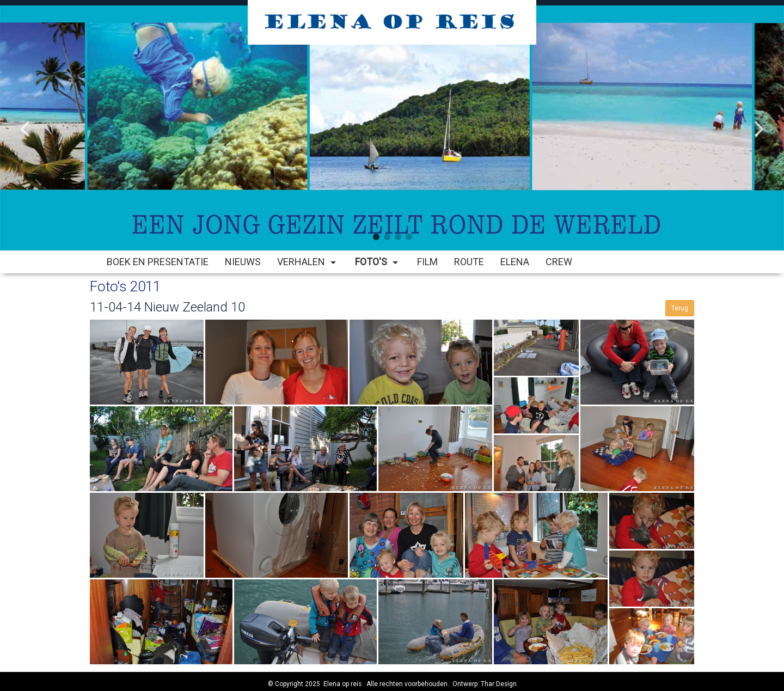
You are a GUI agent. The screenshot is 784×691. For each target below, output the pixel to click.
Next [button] (759, 120)
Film (427, 262)
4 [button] (408, 237)
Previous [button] (24, 120)
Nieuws (243, 262)
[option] (392, 128)
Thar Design (499, 684)
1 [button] (376, 237)
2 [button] (387, 237)
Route (469, 262)
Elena (515, 262)
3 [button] (397, 237)
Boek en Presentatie (158, 262)
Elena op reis (342, 684)
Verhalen (308, 262)
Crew (559, 262)
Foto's (378, 262)
